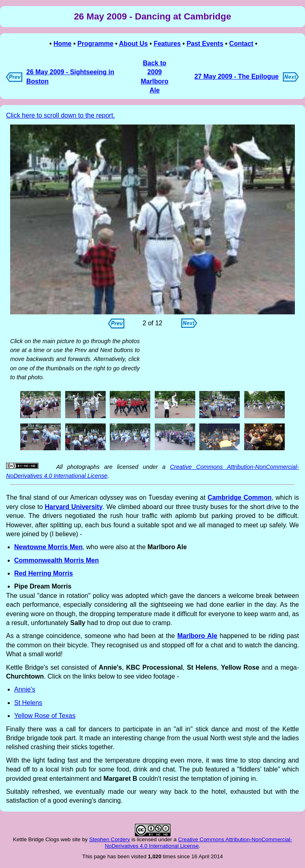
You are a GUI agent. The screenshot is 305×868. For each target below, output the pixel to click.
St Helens (28, 703)
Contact (241, 44)
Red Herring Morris (44, 573)
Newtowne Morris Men (48, 547)
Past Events (205, 44)
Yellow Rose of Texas (45, 716)
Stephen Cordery (110, 839)
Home (62, 44)
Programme (95, 44)
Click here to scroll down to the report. (61, 115)
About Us (133, 44)
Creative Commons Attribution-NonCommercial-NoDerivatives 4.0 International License (198, 843)
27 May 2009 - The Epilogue (237, 76)
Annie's (25, 689)
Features (167, 44)
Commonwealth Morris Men (57, 560)
